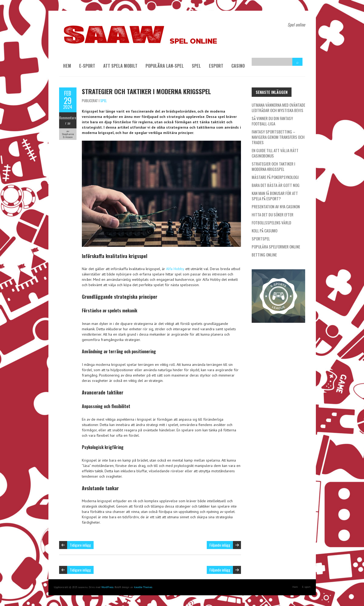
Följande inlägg (220, 545)
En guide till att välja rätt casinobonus (275, 153)
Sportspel (261, 239)
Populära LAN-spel (165, 66)
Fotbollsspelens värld (271, 223)
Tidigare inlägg (80, 545)
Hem (67, 66)
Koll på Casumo (265, 231)
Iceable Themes (143, 587)
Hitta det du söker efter (273, 214)
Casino (238, 66)
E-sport (87, 66)
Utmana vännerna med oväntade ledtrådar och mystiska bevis (278, 108)
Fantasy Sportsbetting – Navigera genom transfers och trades (278, 137)
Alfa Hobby (175, 269)
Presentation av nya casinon (276, 206)
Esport (216, 66)
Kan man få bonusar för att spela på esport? (275, 196)
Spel (196, 66)
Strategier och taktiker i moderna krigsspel (146, 91)
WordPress (107, 587)
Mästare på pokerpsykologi (275, 177)
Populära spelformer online (276, 247)
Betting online (264, 255)
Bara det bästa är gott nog (276, 185)
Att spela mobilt (120, 66)
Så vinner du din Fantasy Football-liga (272, 121)
